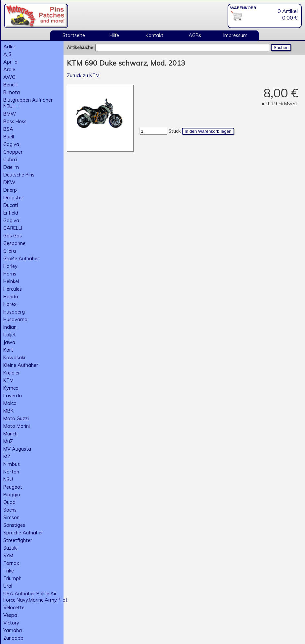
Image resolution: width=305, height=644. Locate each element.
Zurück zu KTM (83, 75)
